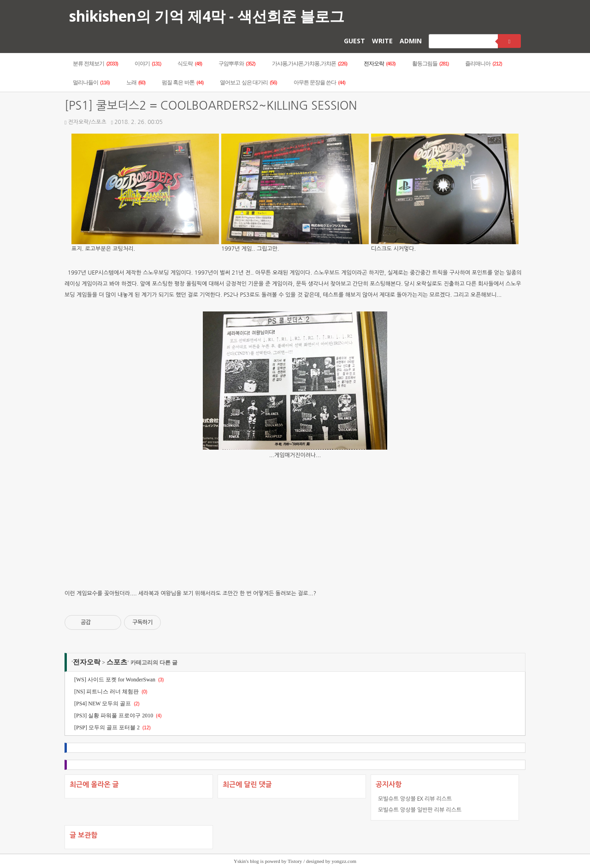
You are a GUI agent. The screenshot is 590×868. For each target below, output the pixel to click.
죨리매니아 (484, 64)
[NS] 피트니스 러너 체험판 (106, 692)
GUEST (354, 41)
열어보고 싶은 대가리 (248, 82)
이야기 (148, 64)
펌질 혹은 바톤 (183, 82)
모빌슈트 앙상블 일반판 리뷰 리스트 (420, 810)
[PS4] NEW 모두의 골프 (103, 704)
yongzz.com (344, 861)
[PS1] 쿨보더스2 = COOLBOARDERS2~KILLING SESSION (211, 106)
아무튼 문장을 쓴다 (319, 82)
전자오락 (380, 64)
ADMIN (411, 41)
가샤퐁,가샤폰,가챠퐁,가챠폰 (310, 64)
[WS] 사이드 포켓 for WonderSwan (115, 680)
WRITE (382, 41)
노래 (136, 82)
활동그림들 (431, 64)
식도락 (190, 64)
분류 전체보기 (95, 64)
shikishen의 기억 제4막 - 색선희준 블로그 (207, 16)
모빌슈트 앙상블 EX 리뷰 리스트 (415, 799)
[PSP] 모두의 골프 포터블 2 (107, 727)
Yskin (240, 861)
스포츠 (117, 662)
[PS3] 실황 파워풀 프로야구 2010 (114, 716)
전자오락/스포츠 (86, 122)
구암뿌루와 (237, 64)
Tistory (295, 861)
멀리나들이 (91, 82)
